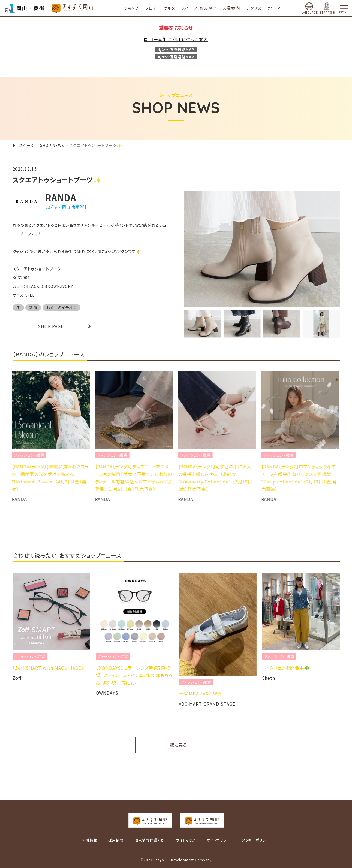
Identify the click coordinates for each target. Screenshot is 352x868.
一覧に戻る (176, 745)
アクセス (258, 8)
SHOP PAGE (51, 326)
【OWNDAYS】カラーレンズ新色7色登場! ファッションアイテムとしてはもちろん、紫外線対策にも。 (134, 675)
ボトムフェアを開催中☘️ (286, 668)
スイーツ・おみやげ (202, 8)
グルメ (173, 8)
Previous (15, 449)
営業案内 (235, 8)
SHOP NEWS (52, 145)
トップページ (24, 145)
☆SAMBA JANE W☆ (200, 694)
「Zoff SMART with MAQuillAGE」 (48, 668)
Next (337, 449)
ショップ (135, 8)
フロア (155, 8)
